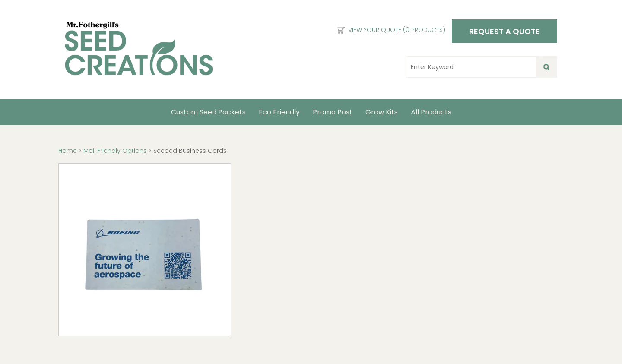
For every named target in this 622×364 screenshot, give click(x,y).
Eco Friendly (279, 112)
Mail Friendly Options (115, 151)
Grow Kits (382, 112)
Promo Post (333, 112)
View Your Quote (397, 30)
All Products (431, 112)
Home (68, 151)
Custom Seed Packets (208, 112)
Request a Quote (505, 31)
